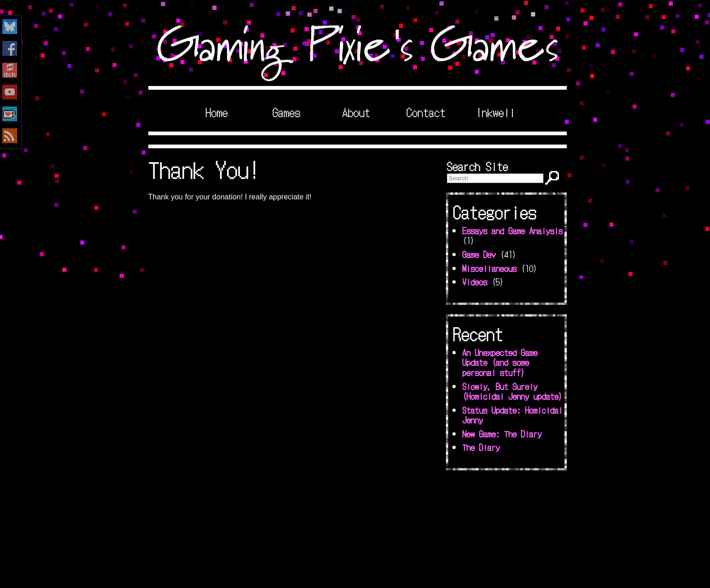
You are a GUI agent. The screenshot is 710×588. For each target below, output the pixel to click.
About (356, 112)
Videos (475, 282)
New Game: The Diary (502, 434)
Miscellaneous (489, 268)
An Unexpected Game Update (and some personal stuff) (500, 362)
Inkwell (496, 112)
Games (286, 112)
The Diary (481, 447)
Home (217, 112)
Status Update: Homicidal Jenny (512, 415)
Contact (426, 112)
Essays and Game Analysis (512, 231)
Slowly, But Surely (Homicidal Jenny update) (512, 391)
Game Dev (479, 254)
